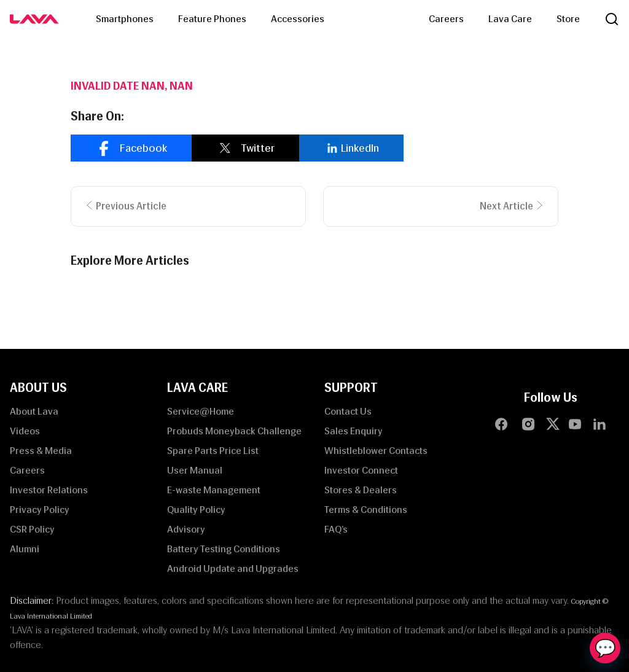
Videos (25, 431)
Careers (446, 19)
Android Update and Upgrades (233, 568)
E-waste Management (214, 490)
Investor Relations (49, 490)
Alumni (25, 549)
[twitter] (245, 148)
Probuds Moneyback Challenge (234, 431)
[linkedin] (351, 148)
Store (568, 19)
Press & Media (41, 451)
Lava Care (510, 19)
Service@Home (201, 411)
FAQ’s (336, 529)
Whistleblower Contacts (376, 451)
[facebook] (131, 148)
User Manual (195, 470)
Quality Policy (196, 510)
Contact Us (348, 411)
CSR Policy (32, 529)
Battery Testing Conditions (224, 549)
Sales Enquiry (354, 431)
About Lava (34, 411)
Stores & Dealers (361, 490)
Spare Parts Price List (213, 451)
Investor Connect (361, 470)
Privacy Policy (40, 510)
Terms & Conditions (366, 510)
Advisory (186, 529)
